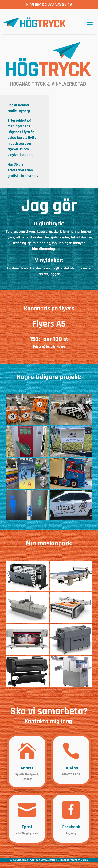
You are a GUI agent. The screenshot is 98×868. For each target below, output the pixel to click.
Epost (27, 827)
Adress (27, 768)
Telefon (71, 768)
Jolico (85, 860)
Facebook (71, 827)
